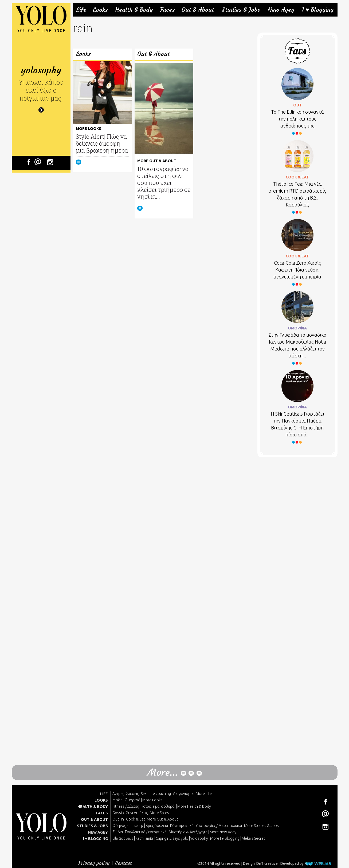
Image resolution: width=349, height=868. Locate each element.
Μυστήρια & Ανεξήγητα (188, 832)
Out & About (198, 10)
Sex (144, 794)
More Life (204, 794)
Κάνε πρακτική (182, 826)
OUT (297, 105)
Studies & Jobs (241, 10)
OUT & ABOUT (94, 819)
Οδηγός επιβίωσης (128, 826)
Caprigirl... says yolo (172, 838)
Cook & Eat (135, 819)
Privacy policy (94, 863)
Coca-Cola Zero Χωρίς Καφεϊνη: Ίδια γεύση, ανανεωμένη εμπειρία (297, 270)
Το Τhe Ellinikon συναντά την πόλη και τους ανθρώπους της (297, 119)
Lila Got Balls (123, 838)
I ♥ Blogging (318, 10)
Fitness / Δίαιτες (126, 806)
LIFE (104, 794)
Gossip (118, 813)
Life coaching (160, 794)
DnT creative (267, 863)
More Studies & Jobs (261, 826)
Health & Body (134, 10)
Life (81, 10)
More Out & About (162, 819)
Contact (123, 863)
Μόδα (117, 800)
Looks (100, 10)
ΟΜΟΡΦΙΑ (297, 328)
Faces (167, 10)
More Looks (152, 800)
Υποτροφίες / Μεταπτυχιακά (219, 826)
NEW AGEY (98, 832)
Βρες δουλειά (157, 826)
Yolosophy (199, 838)
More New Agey (223, 832)
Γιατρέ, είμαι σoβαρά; (158, 806)
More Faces (159, 813)
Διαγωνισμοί (183, 794)
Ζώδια (118, 832)
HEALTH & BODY (93, 807)
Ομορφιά (132, 800)
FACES (102, 813)
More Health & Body (194, 806)
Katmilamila (144, 838)
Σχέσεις (132, 794)
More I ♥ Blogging (225, 838)
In (122, 819)
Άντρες (118, 794)
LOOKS (101, 800)
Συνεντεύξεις (137, 813)
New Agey (281, 10)
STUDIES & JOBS (92, 826)
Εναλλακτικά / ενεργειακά (146, 832)
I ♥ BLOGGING (95, 839)
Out (116, 819)
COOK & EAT (297, 177)
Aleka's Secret (253, 838)
